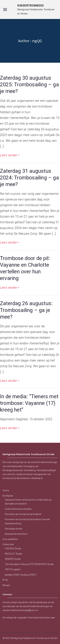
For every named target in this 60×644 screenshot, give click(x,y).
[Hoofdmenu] (5, 10)
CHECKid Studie (13, 549)
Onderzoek (8, 544)
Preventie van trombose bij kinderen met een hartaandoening (27, 521)
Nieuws (6, 585)
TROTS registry (13, 569)
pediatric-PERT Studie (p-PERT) (21, 575)
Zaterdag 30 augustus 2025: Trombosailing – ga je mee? (29, 85)
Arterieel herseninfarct (16, 534)
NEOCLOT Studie (13, 554)
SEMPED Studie (13, 559)
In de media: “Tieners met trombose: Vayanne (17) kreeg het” (29, 403)
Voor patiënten (10, 539)
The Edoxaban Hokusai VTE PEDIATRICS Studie (29, 564)
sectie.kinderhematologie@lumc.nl (20, 610)
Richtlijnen (8, 496)
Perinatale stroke (13, 529)
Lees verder (10, 155)
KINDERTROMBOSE (31, 5)
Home (6, 490)
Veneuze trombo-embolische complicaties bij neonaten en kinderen (28, 502)
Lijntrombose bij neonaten (18, 509)
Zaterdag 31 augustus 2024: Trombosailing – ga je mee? (29, 178)
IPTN (5, 580)
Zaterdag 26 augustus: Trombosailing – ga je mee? (26, 310)
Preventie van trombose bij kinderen (23, 514)
